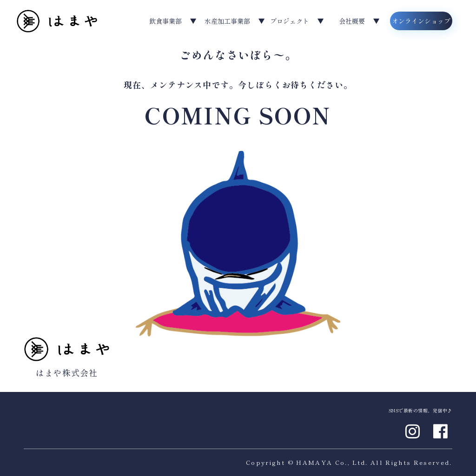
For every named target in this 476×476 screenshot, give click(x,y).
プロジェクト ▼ (297, 21)
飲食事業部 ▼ (173, 21)
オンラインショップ (421, 21)
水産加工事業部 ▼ (235, 21)
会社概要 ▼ (359, 21)
